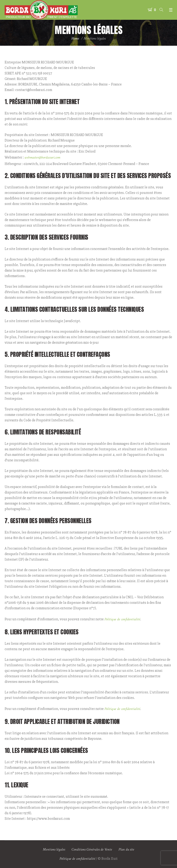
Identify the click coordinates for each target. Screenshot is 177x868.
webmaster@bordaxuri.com (42, 157)
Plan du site (126, 850)
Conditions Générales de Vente (92, 850)
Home (75, 38)
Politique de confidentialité (122, 619)
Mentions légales (54, 850)
